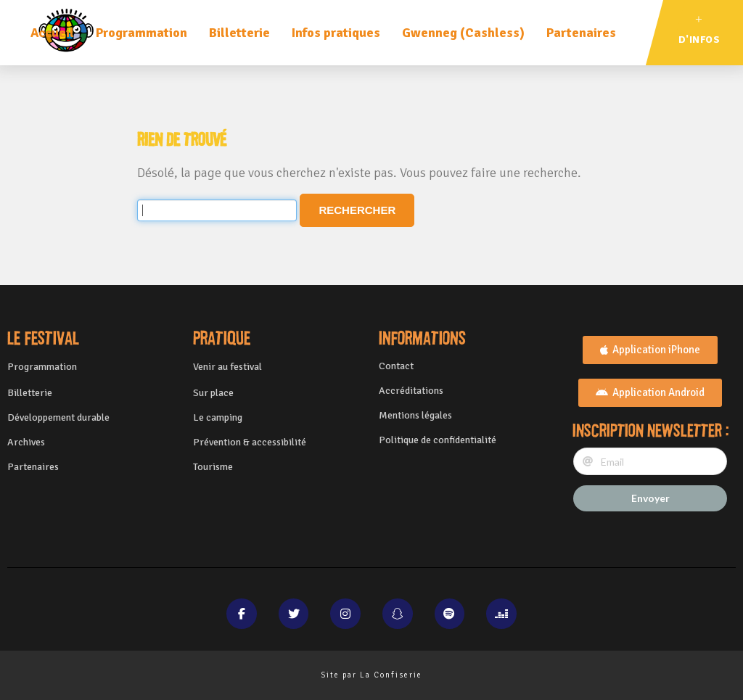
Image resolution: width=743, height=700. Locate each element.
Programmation (141, 33)
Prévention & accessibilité (250, 442)
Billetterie (239, 33)
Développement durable (58, 417)
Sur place (213, 393)
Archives (26, 442)
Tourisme (213, 467)
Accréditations (411, 391)
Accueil (52, 33)
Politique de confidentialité (438, 440)
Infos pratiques (336, 33)
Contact (396, 366)
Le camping (218, 417)
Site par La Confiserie (371, 675)
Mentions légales (415, 415)
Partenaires (581, 33)
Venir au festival (227, 367)
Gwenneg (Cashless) (463, 33)
